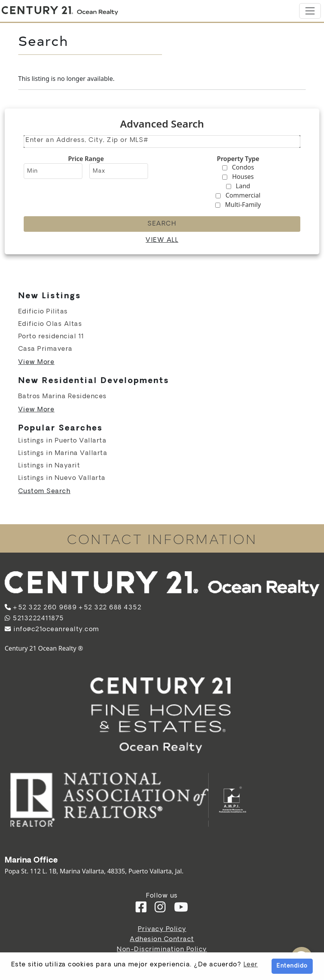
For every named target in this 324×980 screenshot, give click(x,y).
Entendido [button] (292, 966)
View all (162, 240)
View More (37, 362)
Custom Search (44, 491)
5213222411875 (34, 619)
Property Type (238, 159)
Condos (243, 167)
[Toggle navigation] (310, 11)
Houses (243, 177)
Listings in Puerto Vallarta (63, 441)
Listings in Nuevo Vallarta (62, 478)
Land (243, 186)
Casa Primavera (45, 349)
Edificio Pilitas (43, 312)
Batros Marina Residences (63, 396)
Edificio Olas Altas (50, 324)
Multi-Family (243, 205)
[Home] (60, 11)
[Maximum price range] (119, 171)
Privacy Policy (162, 929)
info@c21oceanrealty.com (52, 629)
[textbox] (163, 140)
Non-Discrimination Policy (162, 949)
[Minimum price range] (53, 171)
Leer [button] (251, 965)
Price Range (86, 159)
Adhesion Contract (162, 939)
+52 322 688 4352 (110, 608)
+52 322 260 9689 (44, 608)
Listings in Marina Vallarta (63, 453)
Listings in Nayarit (49, 466)
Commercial (243, 195)
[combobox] (162, 142)
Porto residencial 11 (51, 337)
